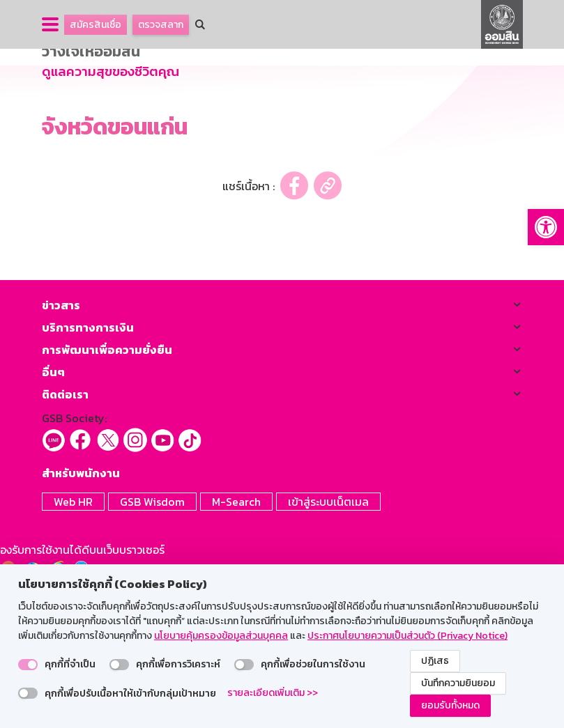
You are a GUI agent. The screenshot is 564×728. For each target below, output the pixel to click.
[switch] (28, 665)
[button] (546, 227)
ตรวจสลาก (161, 25)
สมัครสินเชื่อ (96, 25)
